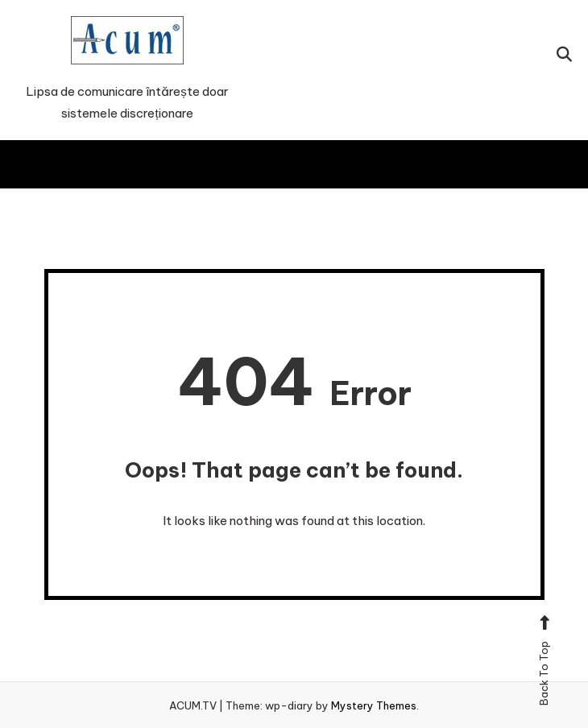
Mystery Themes (374, 705)
